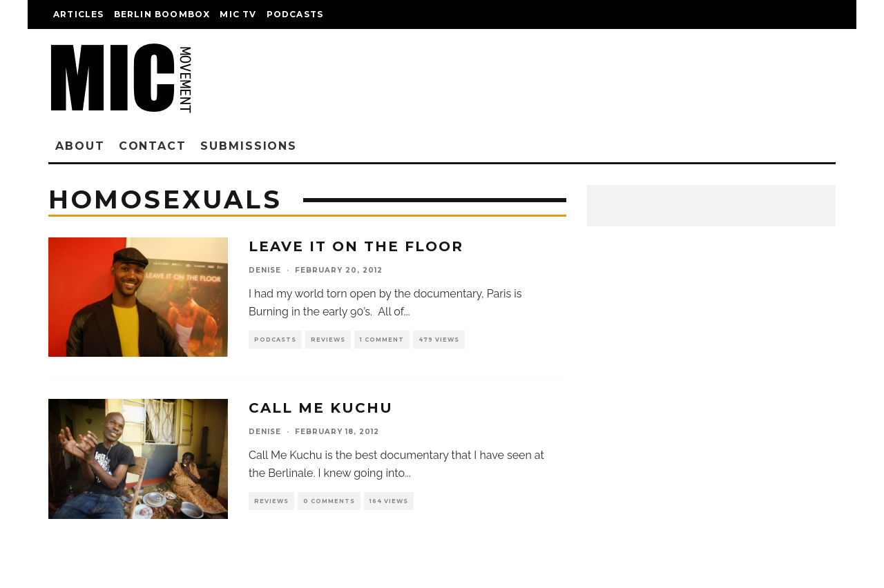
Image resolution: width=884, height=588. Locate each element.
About (80, 146)
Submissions (249, 146)
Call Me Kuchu (321, 408)
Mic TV (238, 14)
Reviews (328, 340)
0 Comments (329, 501)
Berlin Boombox (162, 14)
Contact (153, 146)
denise (265, 270)
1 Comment (382, 340)
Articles (79, 14)
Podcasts (295, 14)
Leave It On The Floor (356, 246)
